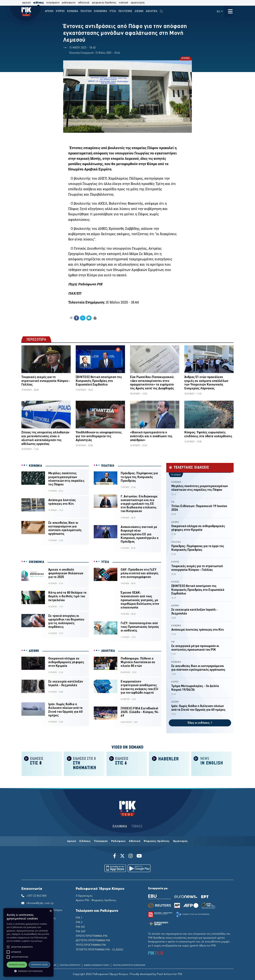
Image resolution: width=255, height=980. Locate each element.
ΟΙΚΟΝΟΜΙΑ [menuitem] (101, 11)
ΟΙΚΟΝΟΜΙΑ (37, 562)
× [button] (51, 911)
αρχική (26, 3)
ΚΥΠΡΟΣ (185, 59)
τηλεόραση (53, 3)
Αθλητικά (135, 841)
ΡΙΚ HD (80, 927)
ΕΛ (220, 11)
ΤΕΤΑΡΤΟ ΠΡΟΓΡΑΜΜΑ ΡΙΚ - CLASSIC (100, 950)
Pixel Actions (165, 974)
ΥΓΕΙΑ (105, 562)
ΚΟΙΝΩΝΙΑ (36, 466)
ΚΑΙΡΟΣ (175, 682)
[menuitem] (161, 11)
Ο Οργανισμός (84, 896)
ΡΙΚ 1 (79, 918)
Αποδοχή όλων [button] (17, 965)
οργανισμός (138, 3)
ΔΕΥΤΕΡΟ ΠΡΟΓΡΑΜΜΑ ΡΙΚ (93, 941)
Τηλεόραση (101, 841)
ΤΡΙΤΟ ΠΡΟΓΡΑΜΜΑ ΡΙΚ (91, 945)
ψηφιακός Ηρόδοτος (104, 3)
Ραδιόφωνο (118, 841)
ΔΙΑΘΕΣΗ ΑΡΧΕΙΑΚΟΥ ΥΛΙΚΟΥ (97, 965)
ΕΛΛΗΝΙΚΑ (120, 827)
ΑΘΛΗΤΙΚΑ (108, 651)
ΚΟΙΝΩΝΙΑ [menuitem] (73, 11)
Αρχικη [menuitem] (49, 11)
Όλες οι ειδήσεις (200, 723)
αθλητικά (84, 3)
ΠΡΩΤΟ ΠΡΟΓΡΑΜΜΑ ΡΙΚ (92, 936)
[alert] (28, 942)
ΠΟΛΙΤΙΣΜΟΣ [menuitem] (125, 11)
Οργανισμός (180, 841)
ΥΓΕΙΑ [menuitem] (113, 11)
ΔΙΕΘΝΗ (34, 651)
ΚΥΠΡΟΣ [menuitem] (60, 11)
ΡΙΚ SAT (81, 932)
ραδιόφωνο (69, 3)
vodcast (123, 3)
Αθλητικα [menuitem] (152, 11)
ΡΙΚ (173, 502)
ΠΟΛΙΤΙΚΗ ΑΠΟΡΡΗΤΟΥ (70, 965)
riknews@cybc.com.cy (40, 903)
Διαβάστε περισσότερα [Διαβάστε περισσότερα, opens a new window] (32, 941)
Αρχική (72, 841)
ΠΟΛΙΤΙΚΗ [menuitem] (86, 11)
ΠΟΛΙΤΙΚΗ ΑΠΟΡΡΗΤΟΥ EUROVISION (129, 965)
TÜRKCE (137, 827)
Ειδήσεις (85, 841)
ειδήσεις (39, 3)
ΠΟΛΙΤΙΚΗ (108, 466)
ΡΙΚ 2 (79, 922)
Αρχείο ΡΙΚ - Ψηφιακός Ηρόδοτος (96, 900)
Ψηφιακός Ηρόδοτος (157, 841)
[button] (8, 947)
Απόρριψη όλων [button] (39, 965)
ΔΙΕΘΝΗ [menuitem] (139, 11)
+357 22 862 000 (36, 896)
